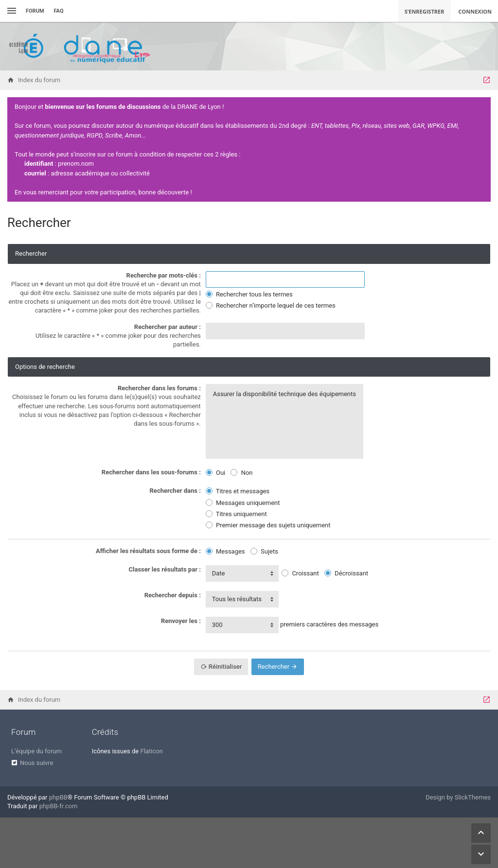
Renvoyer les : (181, 621)
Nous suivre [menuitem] (36, 763)
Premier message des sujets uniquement (268, 525)
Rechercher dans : (175, 491)
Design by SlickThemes (458, 797)
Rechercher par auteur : (168, 327)
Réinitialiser (221, 667)
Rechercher (278, 667)
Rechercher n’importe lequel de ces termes (271, 305)
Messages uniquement (243, 503)
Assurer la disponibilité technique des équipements (285, 394)
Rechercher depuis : (173, 595)
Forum (35, 11)
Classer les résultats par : (165, 569)
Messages (225, 551)
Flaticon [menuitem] (151, 751)
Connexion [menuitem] (475, 11)
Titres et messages (238, 491)
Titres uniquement (236, 514)
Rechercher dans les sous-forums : (151, 472)
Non (241, 473)
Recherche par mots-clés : (164, 275)
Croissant (300, 573)
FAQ (59, 11)
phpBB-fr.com (59, 806)
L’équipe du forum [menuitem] (36, 751)
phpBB (58, 797)
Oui (216, 473)
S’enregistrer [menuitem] (425, 11)
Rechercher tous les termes (249, 294)
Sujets (264, 551)
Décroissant (346, 573)
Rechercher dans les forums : (159, 388)
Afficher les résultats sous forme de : (148, 551)
